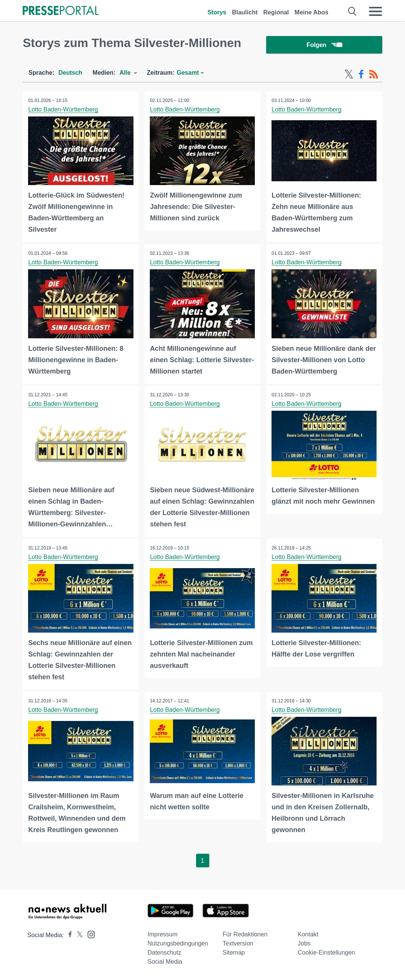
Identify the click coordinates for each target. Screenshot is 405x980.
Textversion (238, 943)
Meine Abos (312, 12)
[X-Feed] (349, 75)
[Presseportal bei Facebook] (68, 935)
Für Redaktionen (245, 934)
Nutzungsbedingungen (178, 943)
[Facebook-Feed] (361, 75)
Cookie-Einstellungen (326, 953)
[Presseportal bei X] (78, 935)
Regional (276, 12)
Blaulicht (245, 12)
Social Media (165, 962)
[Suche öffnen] (352, 11)
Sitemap (234, 953)
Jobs (304, 943)
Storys (217, 12)
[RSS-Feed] (374, 75)
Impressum (162, 934)
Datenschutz (164, 953)
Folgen (324, 45)
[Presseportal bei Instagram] (89, 934)
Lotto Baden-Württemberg (63, 110)
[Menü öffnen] (375, 11)
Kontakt (308, 934)
